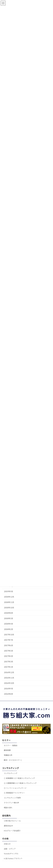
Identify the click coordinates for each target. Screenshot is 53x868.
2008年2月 (8, 629)
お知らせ (7, 844)
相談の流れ (8, 807)
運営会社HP (8, 826)
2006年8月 (8, 694)
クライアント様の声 (11, 803)
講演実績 (7, 750)
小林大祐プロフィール (12, 821)
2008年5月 (8, 618)
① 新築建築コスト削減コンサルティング (19, 778)
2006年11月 (9, 678)
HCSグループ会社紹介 (12, 831)
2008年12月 (9, 597)
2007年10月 (9, 634)
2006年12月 (9, 672)
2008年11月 (9, 602)
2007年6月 (8, 645)
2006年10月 (9, 683)
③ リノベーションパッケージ (15, 788)
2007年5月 (8, 651)
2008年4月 (8, 624)
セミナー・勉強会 (11, 745)
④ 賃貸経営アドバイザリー (14, 793)
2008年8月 (8, 613)
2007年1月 (8, 667)
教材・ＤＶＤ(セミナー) (13, 760)
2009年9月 (8, 591)
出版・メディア (10, 849)
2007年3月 (8, 661)
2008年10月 (9, 608)
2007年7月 (8, 640)
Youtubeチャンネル (11, 854)
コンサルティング (11, 773)
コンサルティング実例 (12, 798)
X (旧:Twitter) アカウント (13, 859)
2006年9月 (8, 688)
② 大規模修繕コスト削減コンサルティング (20, 783)
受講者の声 (8, 755)
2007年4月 (8, 656)
